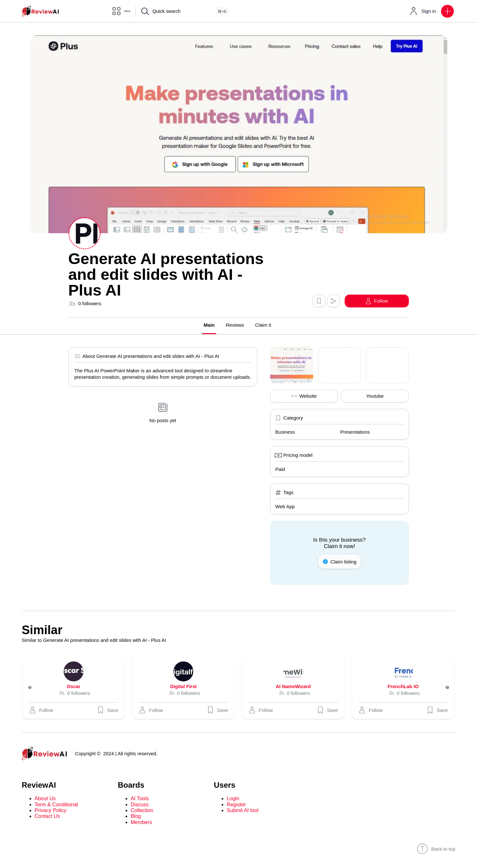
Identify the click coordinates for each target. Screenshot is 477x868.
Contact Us (47, 817)
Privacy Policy (51, 811)
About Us (45, 799)
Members (141, 823)
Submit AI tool (243, 811)
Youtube (375, 397)
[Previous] (34, 688)
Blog (136, 817)
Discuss (140, 805)
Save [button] (107, 711)
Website (304, 397)
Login (233, 799)
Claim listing (340, 562)
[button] (447, 11)
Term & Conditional (56, 805)
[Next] (443, 688)
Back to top (436, 850)
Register (236, 805)
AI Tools (140, 799)
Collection (142, 811)
